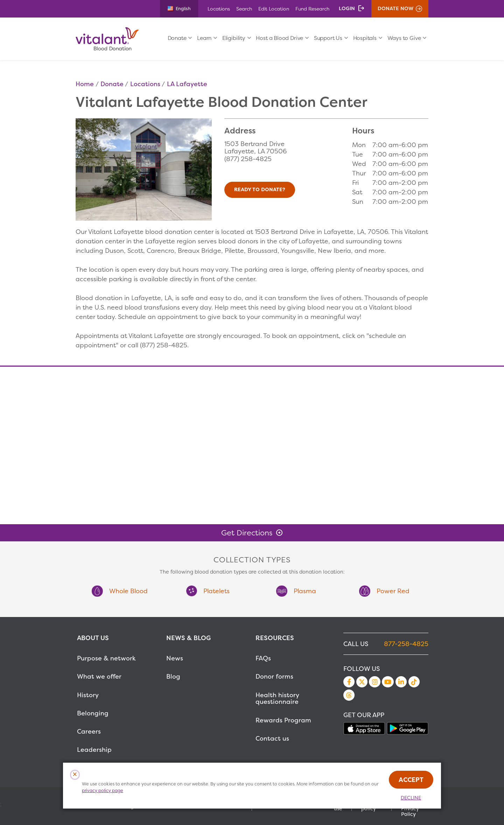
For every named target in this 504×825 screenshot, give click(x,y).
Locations (219, 9)
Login (347, 8)
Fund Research (312, 9)
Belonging (93, 713)
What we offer (99, 676)
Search (244, 9)
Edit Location (274, 9)
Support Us (328, 38)
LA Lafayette (187, 84)
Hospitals (365, 38)
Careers (89, 731)
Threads (349, 695)
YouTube (388, 682)
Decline (411, 798)
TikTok (414, 682)
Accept (411, 780)
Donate (177, 38)
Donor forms (274, 676)
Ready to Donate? (260, 189)
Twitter (362, 682)
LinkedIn (401, 682)
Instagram (374, 682)
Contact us (272, 738)
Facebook (349, 682)
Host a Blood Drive (279, 38)
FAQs (263, 658)
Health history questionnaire (277, 698)
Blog (173, 676)
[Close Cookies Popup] (75, 775)
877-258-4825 (406, 644)
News (175, 658)
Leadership (94, 750)
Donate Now (395, 8)
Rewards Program (283, 720)
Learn (204, 38)
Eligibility (234, 38)
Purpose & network (106, 658)
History (88, 695)
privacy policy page (103, 791)
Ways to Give (404, 38)
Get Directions (247, 533)
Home (85, 84)
